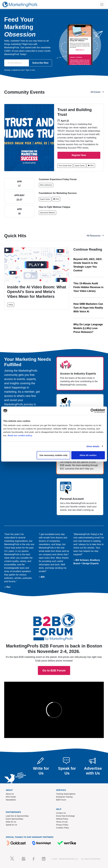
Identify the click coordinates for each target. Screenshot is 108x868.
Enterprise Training (64, 797)
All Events (97, 92)
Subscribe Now (40, 63)
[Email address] (17, 63)
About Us (10, 794)
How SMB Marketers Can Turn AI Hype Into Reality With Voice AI (88, 308)
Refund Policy (62, 819)
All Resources (95, 236)
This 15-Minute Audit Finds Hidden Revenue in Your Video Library (88, 287)
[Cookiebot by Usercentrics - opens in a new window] (93, 411)
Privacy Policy (62, 825)
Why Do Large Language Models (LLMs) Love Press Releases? (88, 328)
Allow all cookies (88, 455)
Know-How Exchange (66, 816)
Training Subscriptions (66, 794)
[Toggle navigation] (102, 4)
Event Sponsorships (15, 819)
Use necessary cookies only (54, 455)
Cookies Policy (63, 828)
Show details (93, 446)
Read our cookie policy (20, 435)
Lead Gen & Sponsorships (17, 816)
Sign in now (30, 70)
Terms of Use (62, 822)
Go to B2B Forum (54, 612)
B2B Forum (61, 800)
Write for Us (11, 822)
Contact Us (61, 813)
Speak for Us (12, 825)
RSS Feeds (11, 797)
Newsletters (11, 800)
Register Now (79, 155)
